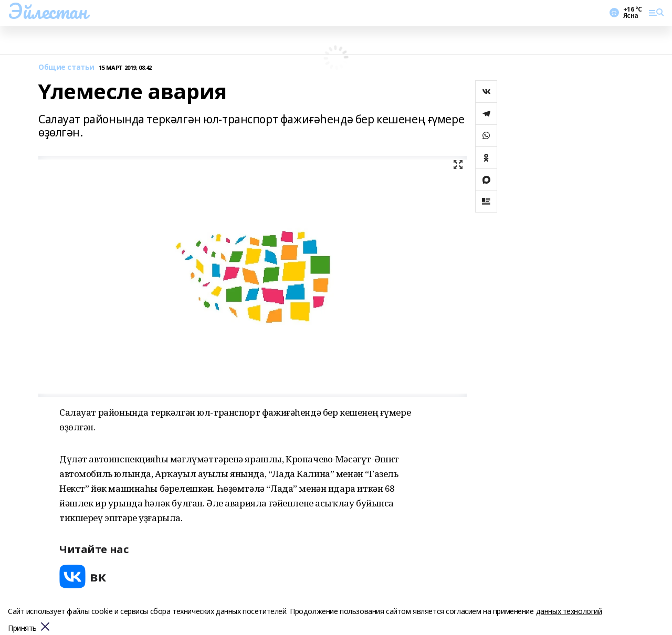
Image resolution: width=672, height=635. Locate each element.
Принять (22, 628)
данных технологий (569, 611)
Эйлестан (48, 11)
